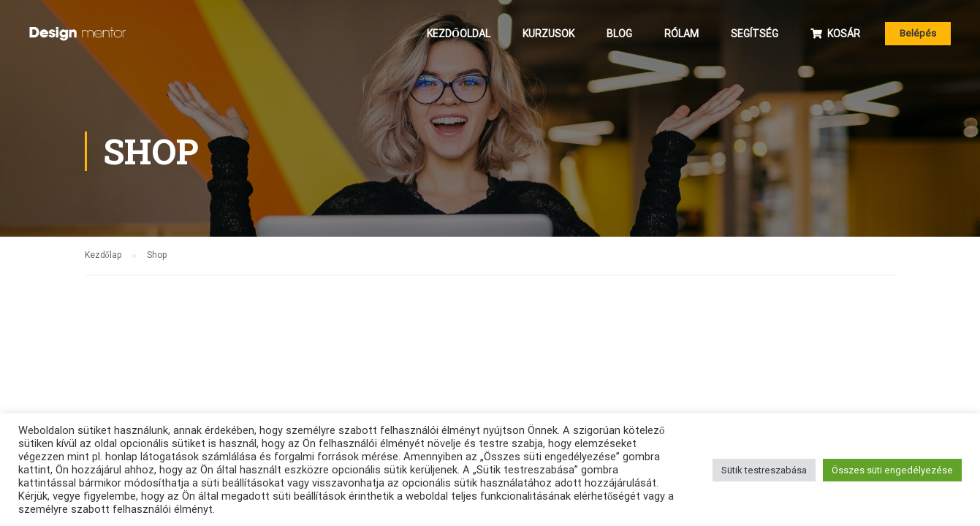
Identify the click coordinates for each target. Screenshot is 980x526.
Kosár (835, 34)
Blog (619, 34)
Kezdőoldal (459, 34)
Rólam (681, 34)
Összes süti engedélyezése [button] (892, 470)
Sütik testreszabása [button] (764, 470)
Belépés (918, 33)
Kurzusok (548, 34)
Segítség (755, 34)
